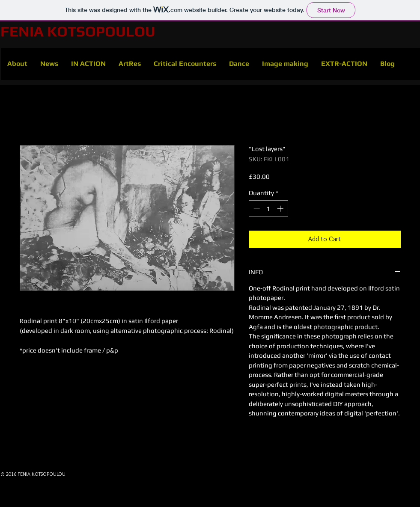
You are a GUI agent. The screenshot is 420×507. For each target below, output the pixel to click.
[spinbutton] (268, 209)
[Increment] (281, 209)
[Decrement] (256, 209)
